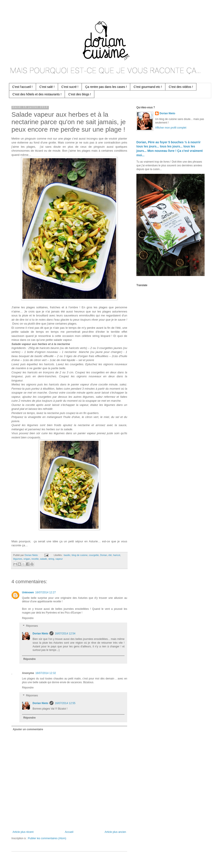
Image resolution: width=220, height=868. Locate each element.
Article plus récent (23, 832)
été (110, 555)
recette (35, 559)
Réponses (32, 626)
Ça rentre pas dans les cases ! (106, 87)
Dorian (104, 555)
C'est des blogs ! (80, 94)
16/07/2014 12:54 (65, 634)
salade (44, 559)
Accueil (69, 832)
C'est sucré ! (70, 87)
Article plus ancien (115, 832)
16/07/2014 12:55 (65, 703)
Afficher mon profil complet (171, 128)
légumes (18, 559)
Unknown (28, 592)
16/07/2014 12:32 (46, 673)
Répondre (28, 618)
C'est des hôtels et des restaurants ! (37, 94)
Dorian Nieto (40, 634)
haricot (117, 555)
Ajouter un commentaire (28, 729)
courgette (94, 555)
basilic (67, 555)
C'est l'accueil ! (23, 87)
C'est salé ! (47, 87)
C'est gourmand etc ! (148, 87)
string (51, 559)
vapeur (59, 559)
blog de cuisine (80, 555)
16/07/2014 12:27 (45, 592)
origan (27, 559)
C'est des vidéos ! (181, 87)
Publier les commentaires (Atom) (47, 838)
